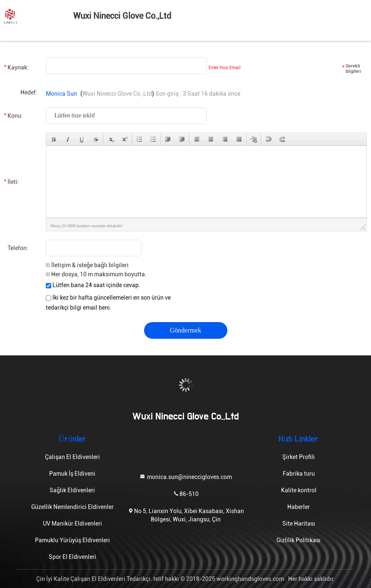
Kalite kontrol (299, 490)
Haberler (299, 507)
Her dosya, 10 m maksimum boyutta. (96, 274)
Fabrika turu (299, 474)
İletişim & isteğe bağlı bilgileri (87, 265)
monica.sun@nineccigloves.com (185, 476)
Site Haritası (299, 523)
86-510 (186, 493)
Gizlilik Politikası (299, 540)
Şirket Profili (299, 457)
